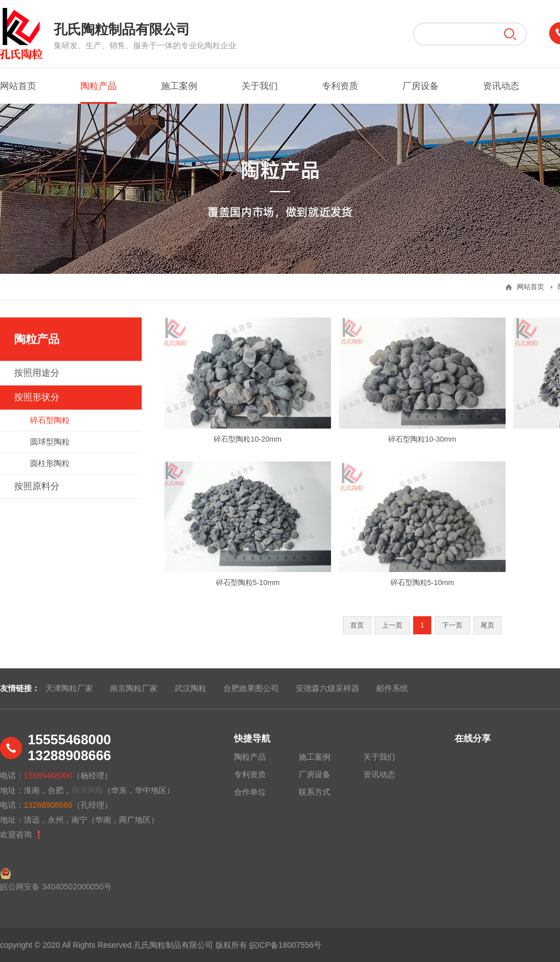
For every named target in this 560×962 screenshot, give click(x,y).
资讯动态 (501, 86)
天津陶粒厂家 (69, 688)
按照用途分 (37, 373)
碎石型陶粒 (50, 420)
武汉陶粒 (190, 688)
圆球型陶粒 (50, 442)
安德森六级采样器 (328, 688)
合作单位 (250, 792)
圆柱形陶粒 (50, 463)
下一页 (452, 625)
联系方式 (315, 792)
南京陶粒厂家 (134, 688)
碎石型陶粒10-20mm (248, 439)
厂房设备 (421, 86)
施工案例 (179, 86)
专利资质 (340, 86)
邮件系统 (392, 688)
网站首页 (18, 86)
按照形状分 (37, 397)
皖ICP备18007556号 (286, 945)
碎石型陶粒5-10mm (248, 582)
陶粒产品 (99, 92)
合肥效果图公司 (251, 688)
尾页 (487, 625)
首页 (357, 625)
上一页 (392, 625)
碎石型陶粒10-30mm (422, 439)
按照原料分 (37, 486)
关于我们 (260, 86)
